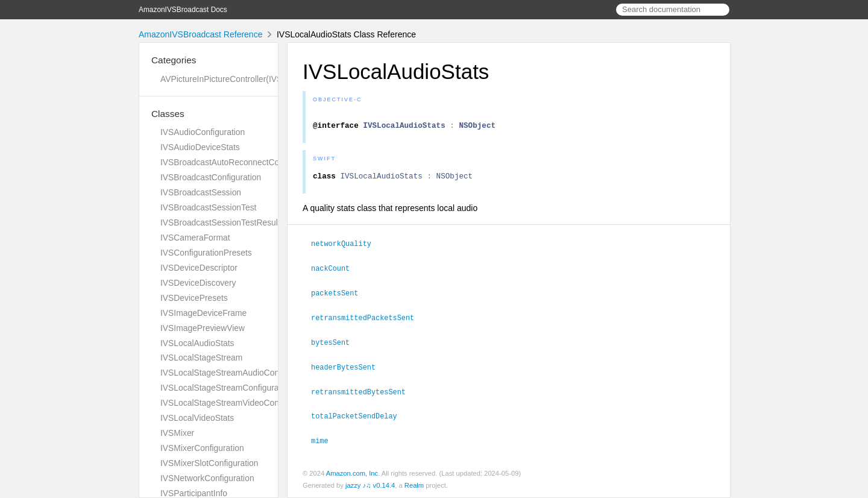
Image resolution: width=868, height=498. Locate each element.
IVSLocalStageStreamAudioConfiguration (237, 373)
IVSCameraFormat (195, 238)
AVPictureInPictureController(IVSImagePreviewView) (258, 79)
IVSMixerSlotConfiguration (209, 463)
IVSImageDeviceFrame (203, 313)
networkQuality (346, 248)
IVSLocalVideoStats (197, 418)
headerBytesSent (348, 369)
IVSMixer (177, 433)
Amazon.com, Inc (352, 473)
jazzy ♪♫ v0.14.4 (370, 485)
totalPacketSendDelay (359, 417)
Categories (174, 60)
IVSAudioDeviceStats (200, 147)
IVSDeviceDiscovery (198, 283)
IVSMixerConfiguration (202, 448)
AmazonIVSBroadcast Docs (183, 10)
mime (325, 441)
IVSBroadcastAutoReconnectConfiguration (239, 162)
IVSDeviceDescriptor (199, 268)
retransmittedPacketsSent (368, 321)
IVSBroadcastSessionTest (208, 207)
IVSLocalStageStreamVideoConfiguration (237, 403)
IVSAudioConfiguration (203, 132)
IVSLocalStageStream (201, 358)
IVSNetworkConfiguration (207, 478)
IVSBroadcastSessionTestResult (220, 222)
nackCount (335, 273)
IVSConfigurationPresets (206, 253)
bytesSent (335, 345)
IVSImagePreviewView (203, 328)
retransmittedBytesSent (363, 393)
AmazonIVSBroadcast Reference (200, 34)
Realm (414, 485)
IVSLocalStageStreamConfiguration (226, 388)
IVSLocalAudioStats (197, 343)
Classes (168, 114)
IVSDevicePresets (194, 298)
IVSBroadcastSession (201, 192)
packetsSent (340, 297)
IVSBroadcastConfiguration (211, 177)
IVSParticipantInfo (194, 493)
